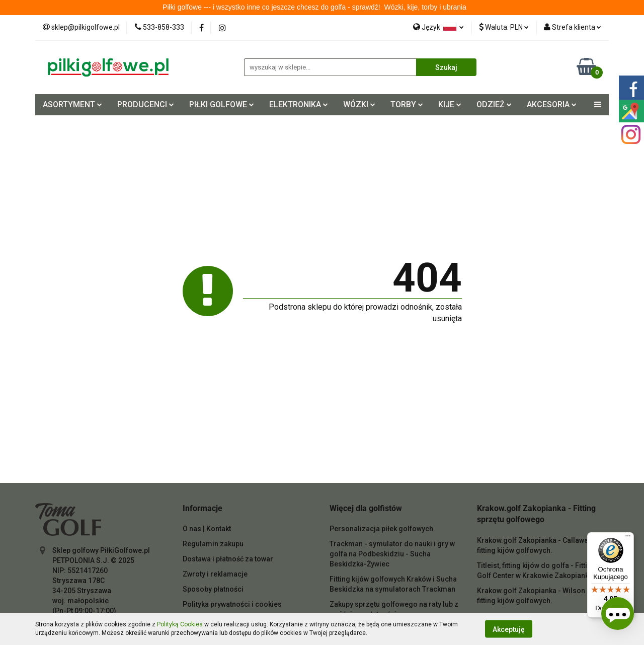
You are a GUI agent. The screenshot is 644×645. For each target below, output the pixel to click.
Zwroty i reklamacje (215, 574)
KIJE (450, 104)
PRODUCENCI (146, 104)
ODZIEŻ (494, 104)
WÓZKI (359, 104)
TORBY (407, 104)
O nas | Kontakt (207, 529)
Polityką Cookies (180, 624)
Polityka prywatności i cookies (232, 604)
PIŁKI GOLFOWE (222, 104)
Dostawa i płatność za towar (228, 559)
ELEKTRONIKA (299, 104)
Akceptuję (509, 629)
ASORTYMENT (72, 104)
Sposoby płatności (213, 589)
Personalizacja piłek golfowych (381, 529)
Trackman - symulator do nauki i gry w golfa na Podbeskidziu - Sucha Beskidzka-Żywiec (392, 554)
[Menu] (628, 538)
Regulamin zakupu (213, 544)
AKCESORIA (552, 104)
